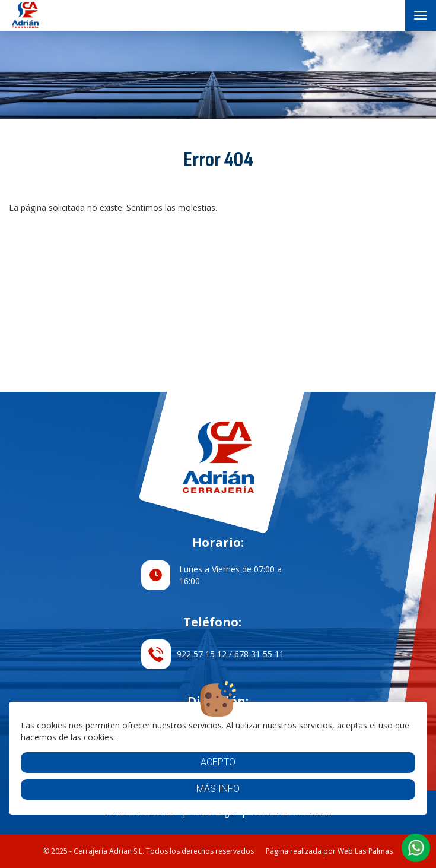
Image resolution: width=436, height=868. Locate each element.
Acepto (218, 762)
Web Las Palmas (365, 851)
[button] (416, 848)
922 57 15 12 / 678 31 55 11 (213, 654)
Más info (218, 789)
